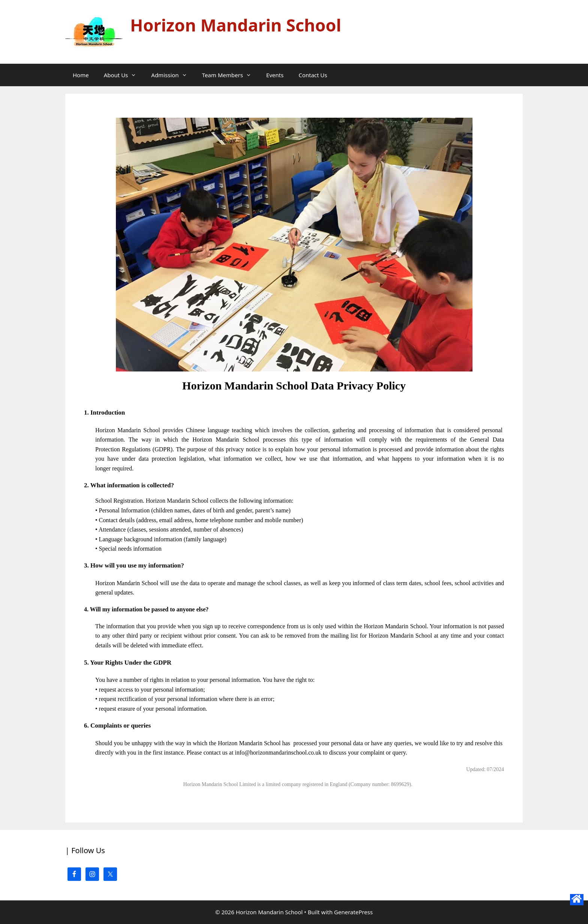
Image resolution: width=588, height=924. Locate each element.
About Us (124, 75)
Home (81, 75)
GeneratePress (353, 912)
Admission (173, 75)
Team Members (230, 75)
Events (275, 75)
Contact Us (313, 75)
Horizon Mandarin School (236, 25)
